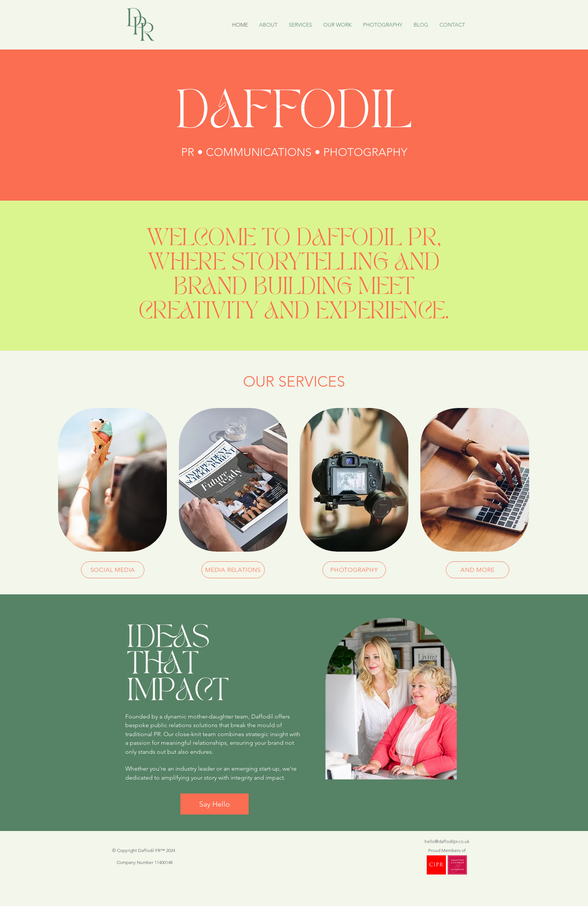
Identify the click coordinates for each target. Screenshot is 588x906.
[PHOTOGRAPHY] (354, 570)
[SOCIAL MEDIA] (113, 570)
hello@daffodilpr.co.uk (447, 841)
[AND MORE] (478, 570)
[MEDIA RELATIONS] (233, 570)
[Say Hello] (214, 804)
